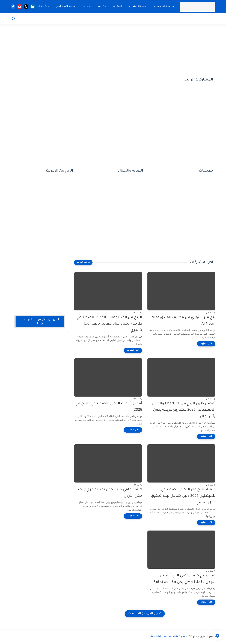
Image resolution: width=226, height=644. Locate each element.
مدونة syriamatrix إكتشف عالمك (166, 637)
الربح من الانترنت (205, 18)
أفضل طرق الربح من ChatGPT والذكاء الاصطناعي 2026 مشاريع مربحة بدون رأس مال (184, 410)
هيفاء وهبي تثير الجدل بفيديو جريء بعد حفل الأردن (110, 493)
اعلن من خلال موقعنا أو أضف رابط (40, 322)
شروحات (113, 18)
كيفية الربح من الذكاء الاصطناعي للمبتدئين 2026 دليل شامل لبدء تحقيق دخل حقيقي (183, 496)
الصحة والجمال (136, 18)
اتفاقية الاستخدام (138, 7)
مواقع (175, 18)
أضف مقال (44, 7)
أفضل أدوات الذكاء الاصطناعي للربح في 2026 (109, 407)
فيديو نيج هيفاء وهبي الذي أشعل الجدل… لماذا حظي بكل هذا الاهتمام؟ (185, 579)
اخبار (185, 18)
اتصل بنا (87, 7)
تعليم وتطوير (75, 18)
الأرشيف (118, 7)
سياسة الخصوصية (164, 7)
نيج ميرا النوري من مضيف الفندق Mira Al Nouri (183, 321)
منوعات (95, 18)
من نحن (102, 7)
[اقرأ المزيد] (206, 344)
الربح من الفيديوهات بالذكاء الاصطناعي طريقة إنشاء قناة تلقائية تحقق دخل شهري (109, 324)
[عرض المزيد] (83, 262)
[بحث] (13, 19)
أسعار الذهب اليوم (66, 7)
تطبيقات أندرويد (158, 18)
